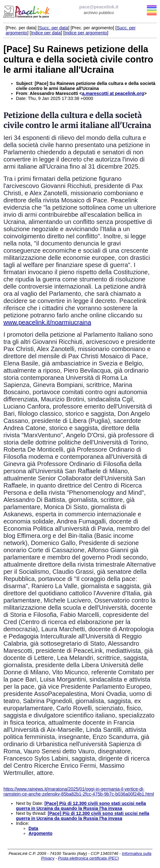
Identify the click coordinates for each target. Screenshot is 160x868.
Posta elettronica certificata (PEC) (88, 858)
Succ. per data (53, 28)
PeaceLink (27, 11)
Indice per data (46, 33)
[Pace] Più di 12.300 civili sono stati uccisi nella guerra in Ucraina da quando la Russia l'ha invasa (81, 806)
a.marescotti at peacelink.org (113, 93)
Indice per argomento (86, 33)
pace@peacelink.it (99, 7)
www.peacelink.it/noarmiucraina (47, 322)
